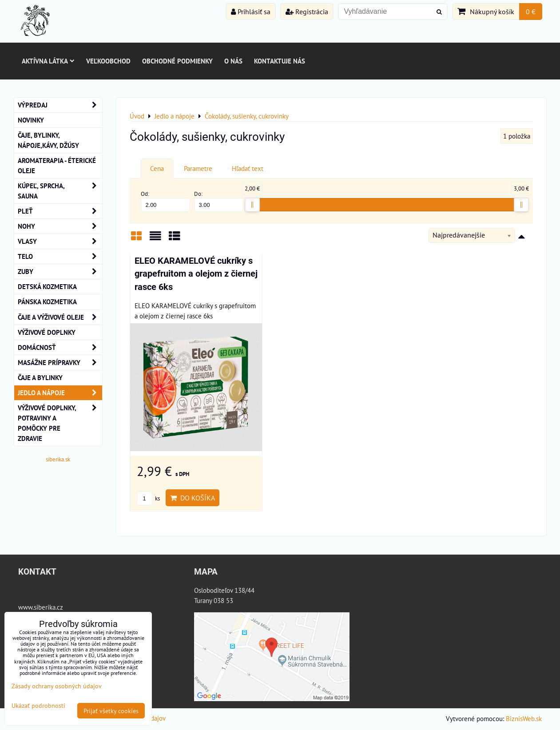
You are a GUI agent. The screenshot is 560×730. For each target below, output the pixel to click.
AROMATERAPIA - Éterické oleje (57, 165)
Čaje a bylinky (40, 377)
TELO (60, 256)
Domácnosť (60, 347)
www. (26, 607)
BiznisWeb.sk (524, 718)
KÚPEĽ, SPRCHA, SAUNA (60, 191)
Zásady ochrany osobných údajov (57, 686)
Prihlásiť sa (251, 12)
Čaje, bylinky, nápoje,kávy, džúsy (48, 140)
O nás (233, 61)
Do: (219, 201)
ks (148, 498)
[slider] (252, 205)
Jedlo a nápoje (60, 393)
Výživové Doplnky (47, 332)
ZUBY (60, 272)
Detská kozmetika (47, 286)
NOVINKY (31, 120)
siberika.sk (58, 459)
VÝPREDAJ (60, 105)
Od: (166, 201)
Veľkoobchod (108, 61)
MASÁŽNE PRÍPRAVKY (60, 363)
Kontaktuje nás (280, 61)
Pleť (60, 211)
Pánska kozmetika (47, 302)
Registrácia (307, 12)
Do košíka (193, 498)
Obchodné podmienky (177, 61)
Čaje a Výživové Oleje (60, 317)
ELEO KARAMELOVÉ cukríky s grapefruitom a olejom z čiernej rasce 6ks (196, 274)
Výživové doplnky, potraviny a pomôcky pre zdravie (60, 423)
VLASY (60, 241)
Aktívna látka (48, 61)
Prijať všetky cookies (111, 711)
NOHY (60, 226)
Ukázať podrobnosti (38, 706)
